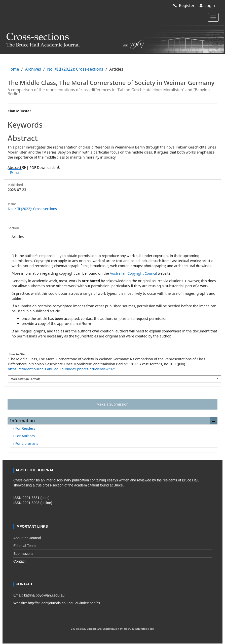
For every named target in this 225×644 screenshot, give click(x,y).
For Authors (25, 436)
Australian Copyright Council (133, 273)
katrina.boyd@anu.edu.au (44, 595)
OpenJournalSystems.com (139, 629)
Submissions (23, 554)
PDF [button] (17, 173)
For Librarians (26, 443)
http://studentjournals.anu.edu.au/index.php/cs (64, 603)
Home (13, 69)
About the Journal (27, 538)
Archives (33, 69)
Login (207, 6)
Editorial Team (24, 546)
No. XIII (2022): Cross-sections (75, 69)
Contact (19, 561)
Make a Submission (113, 404)
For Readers (25, 428)
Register (184, 6)
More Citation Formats (26, 379)
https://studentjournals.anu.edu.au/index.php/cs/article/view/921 (62, 369)
